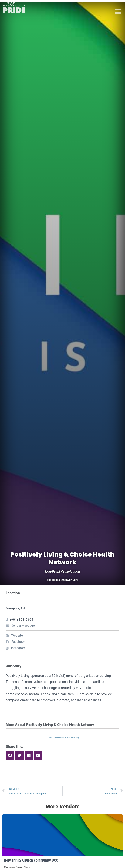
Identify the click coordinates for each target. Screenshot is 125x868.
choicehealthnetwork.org (63, 580)
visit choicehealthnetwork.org (64, 738)
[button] (10, 755)
